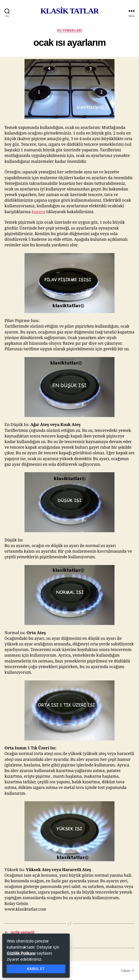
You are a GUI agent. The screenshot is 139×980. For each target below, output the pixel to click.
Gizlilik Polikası (21, 953)
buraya (39, 212)
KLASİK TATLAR (69, 11)
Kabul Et (36, 969)
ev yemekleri (69, 30)
